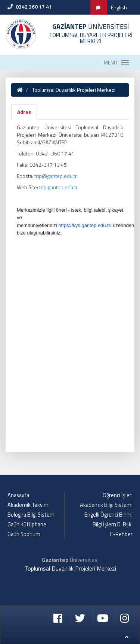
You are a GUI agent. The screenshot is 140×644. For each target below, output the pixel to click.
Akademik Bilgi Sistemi (106, 505)
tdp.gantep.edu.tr (58, 187)
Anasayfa (18, 495)
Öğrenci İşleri (118, 495)
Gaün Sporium (24, 534)
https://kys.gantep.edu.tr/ (85, 225)
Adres (24, 112)
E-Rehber (121, 534)
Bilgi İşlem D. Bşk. (113, 524)
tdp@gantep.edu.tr (56, 176)
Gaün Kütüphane (27, 524)
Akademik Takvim (28, 505)
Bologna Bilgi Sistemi (32, 515)
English (119, 7)
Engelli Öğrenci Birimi (108, 515)
